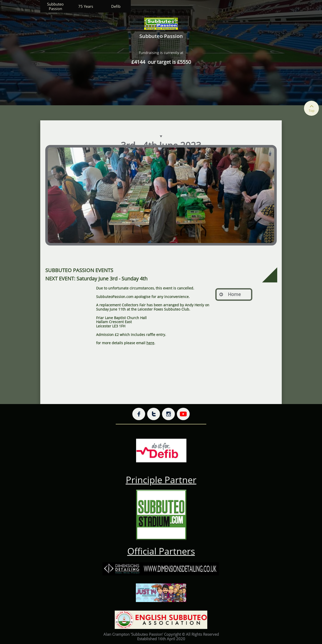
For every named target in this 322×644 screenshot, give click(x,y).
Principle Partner (161, 480)
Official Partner (159, 551)
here (150, 343)
